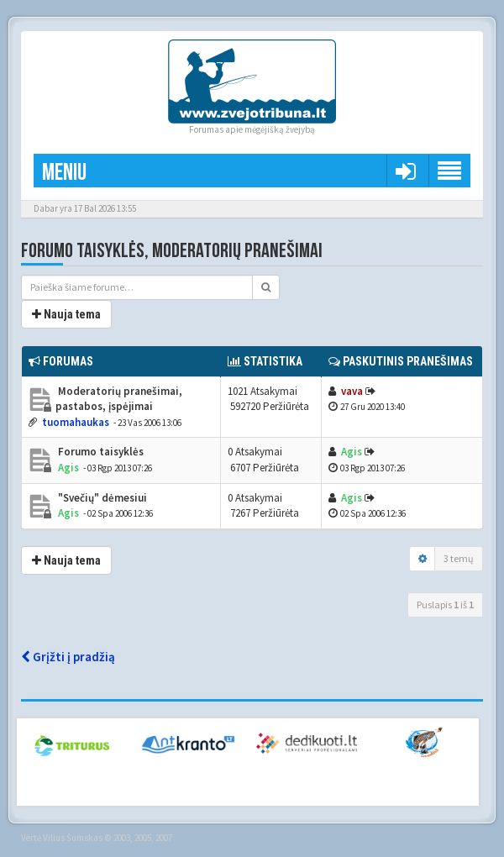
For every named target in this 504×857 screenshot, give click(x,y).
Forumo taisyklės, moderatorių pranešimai (172, 251)
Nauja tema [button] (66, 314)
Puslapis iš (445, 605)
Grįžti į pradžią (68, 657)
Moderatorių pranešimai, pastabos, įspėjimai (119, 399)
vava (352, 391)
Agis (68, 468)
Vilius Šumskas (73, 838)
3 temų (459, 558)
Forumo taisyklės (100, 452)
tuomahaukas (76, 422)
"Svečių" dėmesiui (101, 498)
